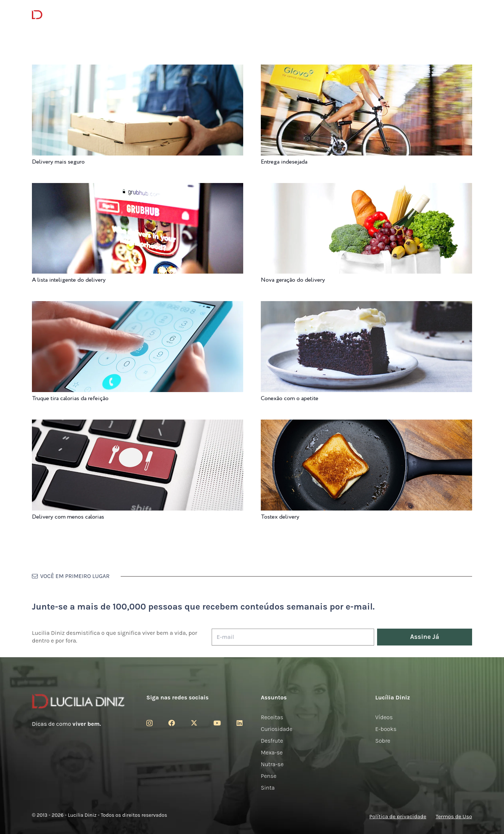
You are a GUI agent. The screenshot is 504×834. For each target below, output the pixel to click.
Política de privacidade (398, 816)
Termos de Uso (454, 816)
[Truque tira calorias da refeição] (138, 306)
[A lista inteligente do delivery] (138, 188)
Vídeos (384, 717)
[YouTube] (217, 723)
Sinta (268, 788)
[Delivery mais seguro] (138, 69)
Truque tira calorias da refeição (70, 398)
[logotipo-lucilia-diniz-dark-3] (62, 15)
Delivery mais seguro (58, 162)
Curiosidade (277, 729)
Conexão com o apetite (290, 398)
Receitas (272, 717)
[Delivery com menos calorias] (138, 425)
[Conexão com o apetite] (366, 306)
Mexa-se (272, 752)
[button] (467, 15)
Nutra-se (272, 764)
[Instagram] (149, 723)
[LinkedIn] (240, 723)
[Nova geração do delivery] (366, 188)
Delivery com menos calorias (68, 517)
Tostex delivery (280, 517)
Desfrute (272, 741)
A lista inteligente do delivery (69, 280)
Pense (269, 776)
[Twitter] (194, 723)
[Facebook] (172, 723)
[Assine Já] (425, 637)
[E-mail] (293, 637)
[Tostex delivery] (366, 425)
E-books (386, 729)
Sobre (383, 741)
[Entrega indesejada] (366, 69)
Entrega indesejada (284, 162)
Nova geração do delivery (293, 280)
